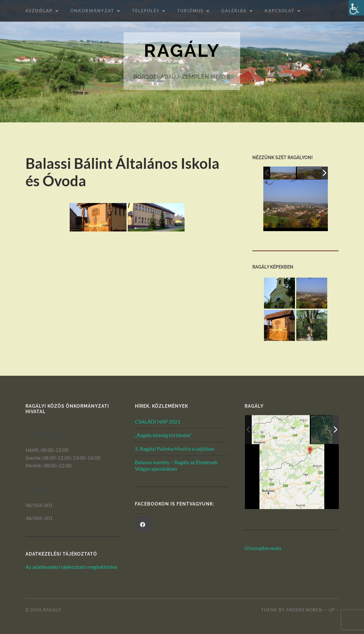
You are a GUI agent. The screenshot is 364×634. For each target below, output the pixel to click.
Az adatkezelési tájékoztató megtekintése (71, 567)
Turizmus (190, 11)
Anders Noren (304, 610)
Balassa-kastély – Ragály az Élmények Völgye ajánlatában (176, 465)
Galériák (234, 11)
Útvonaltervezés (263, 548)
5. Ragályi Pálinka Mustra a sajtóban (175, 449)
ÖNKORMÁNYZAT (92, 11)
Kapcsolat (280, 11)
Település (146, 11)
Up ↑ (334, 610)
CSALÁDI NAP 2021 (158, 422)
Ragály (182, 51)
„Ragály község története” (163, 435)
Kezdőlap (39, 11)
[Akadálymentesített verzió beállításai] (356, 8)
